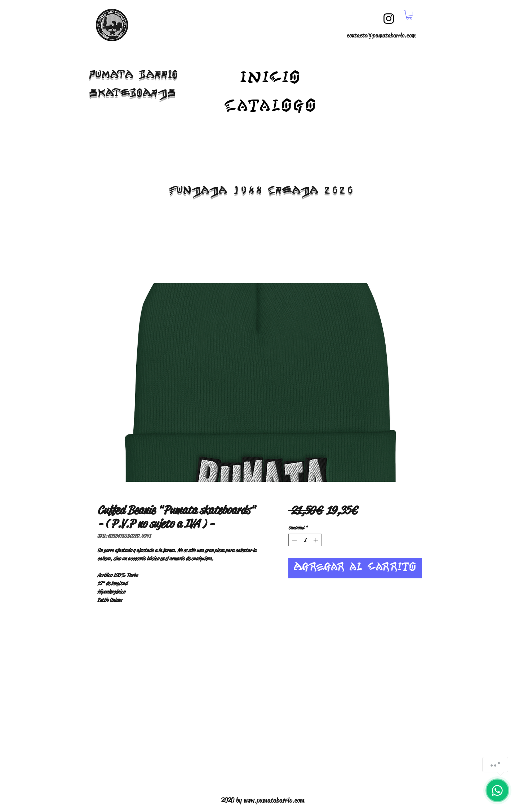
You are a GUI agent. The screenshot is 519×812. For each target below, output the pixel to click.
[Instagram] (389, 19)
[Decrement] (294, 540)
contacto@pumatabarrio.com (381, 35)
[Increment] (316, 540)
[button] (409, 15)
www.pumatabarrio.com (274, 800)
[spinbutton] (305, 540)
